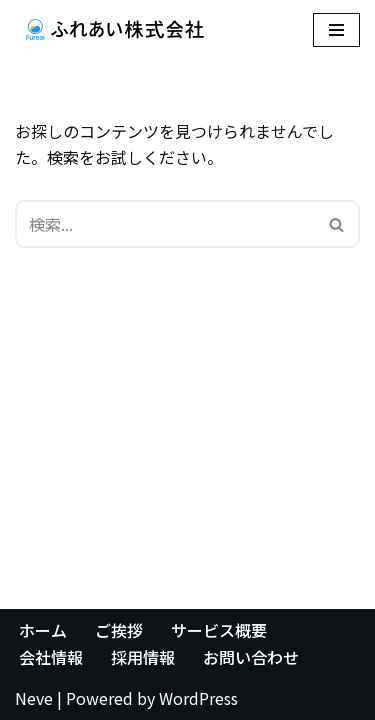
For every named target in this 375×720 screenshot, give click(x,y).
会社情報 (51, 657)
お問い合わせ (251, 657)
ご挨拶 (119, 630)
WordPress (198, 698)
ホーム (43, 630)
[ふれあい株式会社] (115, 29)
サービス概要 (219, 630)
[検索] (165, 224)
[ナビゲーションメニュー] (336, 30)
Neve (34, 698)
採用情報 (143, 657)
